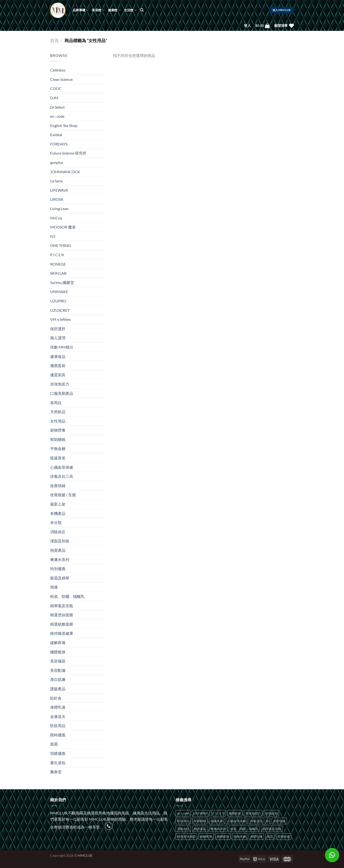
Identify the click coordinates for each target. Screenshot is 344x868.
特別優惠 (58, 569)
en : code (57, 116)
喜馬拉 (56, 403)
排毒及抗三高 (62, 476)
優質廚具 (58, 375)
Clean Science (61, 79)
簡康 (54, 587)
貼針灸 (56, 698)
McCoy (56, 218)
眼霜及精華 (60, 578)
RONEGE (58, 264)
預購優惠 (58, 753)
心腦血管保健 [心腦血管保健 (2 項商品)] (236, 821)
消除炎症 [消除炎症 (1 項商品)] (183, 829)
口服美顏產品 (62, 393)
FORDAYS (59, 144)
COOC (56, 88)
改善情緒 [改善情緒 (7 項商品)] (279, 821)
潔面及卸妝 (60, 541)
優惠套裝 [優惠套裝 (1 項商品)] (235, 813)
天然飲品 (58, 412)
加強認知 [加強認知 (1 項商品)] (271, 813)
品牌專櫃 (81, 10)
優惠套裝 (58, 365)
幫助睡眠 (58, 439)
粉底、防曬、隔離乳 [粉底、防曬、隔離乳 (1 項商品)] (244, 829)
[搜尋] (142, 10)
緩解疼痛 (58, 643)
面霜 (54, 744)
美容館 (98, 10)
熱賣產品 (58, 550)
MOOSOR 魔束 (63, 227)
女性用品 (58, 421)
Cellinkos (58, 70)
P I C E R (57, 255)
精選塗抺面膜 (62, 615)
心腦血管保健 (62, 467)
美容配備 (58, 670)
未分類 (56, 522)
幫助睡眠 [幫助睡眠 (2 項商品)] (200, 821)
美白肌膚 (58, 679)
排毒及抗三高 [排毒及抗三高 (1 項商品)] (259, 821)
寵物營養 (58, 430)
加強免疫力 (60, 384)
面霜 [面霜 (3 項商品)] (270, 836)
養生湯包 (58, 763)
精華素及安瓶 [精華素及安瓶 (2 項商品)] (272, 829)
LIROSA (57, 199)
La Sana (56, 181)
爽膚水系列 (60, 559)
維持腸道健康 (62, 633)
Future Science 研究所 (68, 153)
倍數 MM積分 (62, 347)
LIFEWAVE (59, 190)
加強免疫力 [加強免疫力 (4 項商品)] (253, 813)
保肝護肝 (58, 329)
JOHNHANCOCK (65, 172)
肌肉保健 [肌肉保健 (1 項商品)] (240, 836)
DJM (54, 98)
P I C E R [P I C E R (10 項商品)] (218, 813)
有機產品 (58, 513)
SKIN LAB (58, 273)
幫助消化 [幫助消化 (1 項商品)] (183, 821)
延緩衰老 (58, 458)
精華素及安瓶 (62, 606)
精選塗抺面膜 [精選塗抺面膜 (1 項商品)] (186, 836)
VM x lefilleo (60, 319)
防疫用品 (58, 726)
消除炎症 (58, 532)
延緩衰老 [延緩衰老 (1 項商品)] (217, 821)
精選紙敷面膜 (62, 624)
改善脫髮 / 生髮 (63, 495)
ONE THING (61, 245)
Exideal (56, 135)
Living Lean (59, 209)
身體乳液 (58, 707)
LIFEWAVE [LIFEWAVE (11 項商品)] (201, 813)
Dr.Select (57, 107)
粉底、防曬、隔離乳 (67, 596)
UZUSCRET (60, 310)
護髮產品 (58, 689)
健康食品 (58, 356)
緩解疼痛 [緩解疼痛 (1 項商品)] (206, 836)
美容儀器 (58, 661)
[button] (332, 855)
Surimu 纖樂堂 (62, 282)
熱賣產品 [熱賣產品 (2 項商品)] (200, 829)
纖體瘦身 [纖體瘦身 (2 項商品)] (223, 836)
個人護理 (58, 338)
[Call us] (109, 826)
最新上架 (58, 504)
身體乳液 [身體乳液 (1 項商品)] (256, 836)
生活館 (130, 10)
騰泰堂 (56, 772)
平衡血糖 (58, 448)
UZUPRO (58, 301)
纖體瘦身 (58, 652)
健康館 (114, 10)
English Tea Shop (64, 125)
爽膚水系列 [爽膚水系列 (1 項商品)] (218, 829)
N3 (53, 236)
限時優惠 (58, 735)
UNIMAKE (59, 292)
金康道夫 (58, 716)
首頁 (54, 40)
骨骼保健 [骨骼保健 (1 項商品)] (284, 836)
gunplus (57, 162)
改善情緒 (58, 486)
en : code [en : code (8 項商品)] (183, 813)
